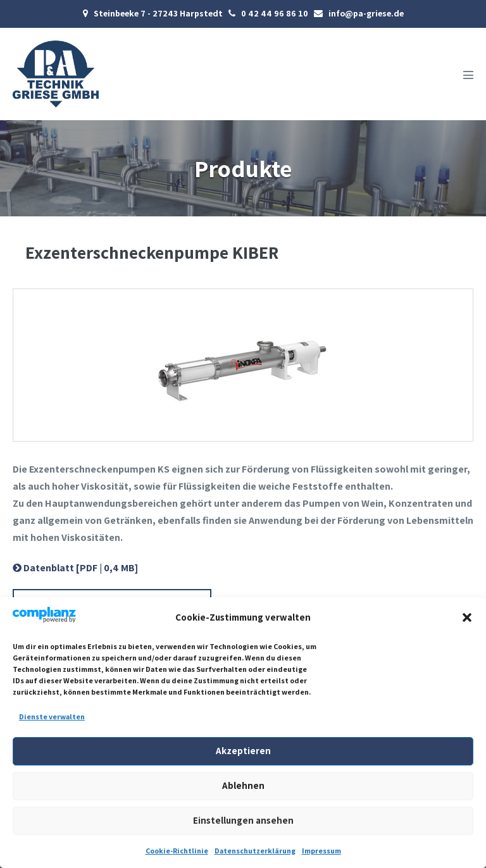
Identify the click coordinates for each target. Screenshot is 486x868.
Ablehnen (243, 785)
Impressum (321, 851)
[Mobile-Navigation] (468, 75)
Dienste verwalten (52, 716)
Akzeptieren (243, 751)
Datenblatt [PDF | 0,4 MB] (75, 568)
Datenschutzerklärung (255, 851)
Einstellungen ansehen (243, 820)
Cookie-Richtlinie (177, 851)
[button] (467, 617)
